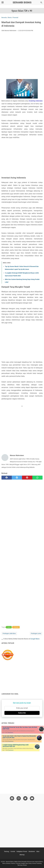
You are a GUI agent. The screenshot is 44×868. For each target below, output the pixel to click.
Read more (11, 733)
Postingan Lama (36, 633)
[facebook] (7, 478)
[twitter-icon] (25, 798)
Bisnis (9, 627)
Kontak (13, 851)
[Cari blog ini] (41, 3)
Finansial (16, 627)
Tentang (7, 851)
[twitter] (17, 478)
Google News (35, 639)
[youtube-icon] (32, 798)
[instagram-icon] (19, 798)
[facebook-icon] (12, 798)
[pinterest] (27, 478)
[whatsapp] (37, 478)
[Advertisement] (22, 56)
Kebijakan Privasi (22, 851)
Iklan (38, 851)
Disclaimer (32, 851)
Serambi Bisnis (22, 2)
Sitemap (22, 855)
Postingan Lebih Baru (9, 633)
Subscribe (22, 713)
